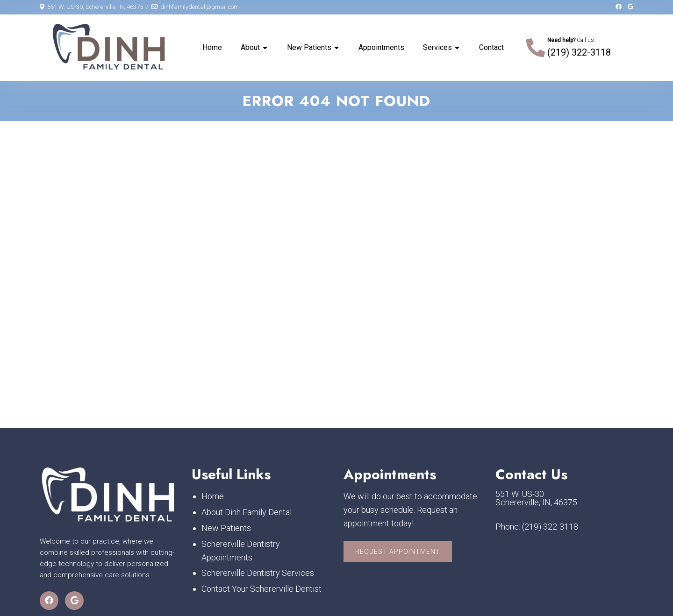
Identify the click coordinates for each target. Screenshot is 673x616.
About (250, 47)
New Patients (309, 47)
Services (437, 47)
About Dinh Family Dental (247, 512)
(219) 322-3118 (579, 52)
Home (212, 47)
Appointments (381, 47)
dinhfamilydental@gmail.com (200, 7)
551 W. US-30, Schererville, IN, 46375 (95, 7)
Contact (491, 47)
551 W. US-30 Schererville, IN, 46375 (536, 499)
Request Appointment (398, 552)
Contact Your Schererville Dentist (261, 589)
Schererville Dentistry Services (258, 573)
